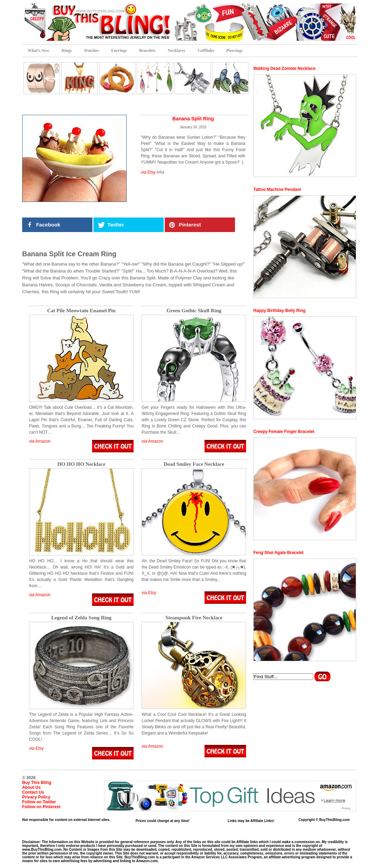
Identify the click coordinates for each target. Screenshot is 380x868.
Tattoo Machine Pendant (277, 190)
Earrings (119, 50)
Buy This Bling (37, 783)
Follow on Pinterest (41, 807)
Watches (92, 50)
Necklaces (177, 50)
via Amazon (40, 441)
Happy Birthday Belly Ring (279, 311)
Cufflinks (206, 50)
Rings (67, 50)
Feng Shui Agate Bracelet (278, 553)
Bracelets (147, 50)
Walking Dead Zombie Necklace (284, 68)
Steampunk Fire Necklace (194, 618)
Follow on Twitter (39, 802)
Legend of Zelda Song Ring (81, 618)
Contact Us (33, 792)
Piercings (234, 50)
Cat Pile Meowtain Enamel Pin (81, 311)
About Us (31, 787)
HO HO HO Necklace (82, 464)
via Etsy (148, 172)
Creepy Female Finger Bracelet (284, 432)
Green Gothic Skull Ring (194, 311)
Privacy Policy (36, 797)
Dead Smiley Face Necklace (194, 464)
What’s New (39, 50)
